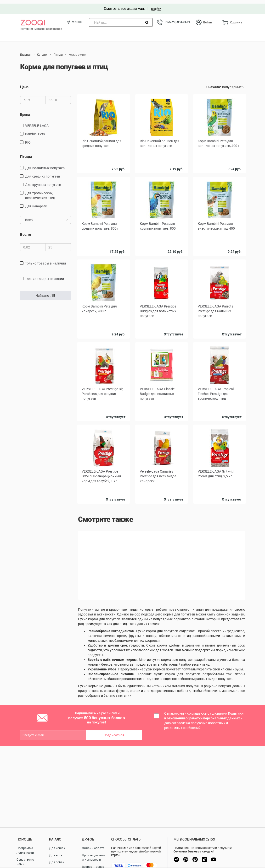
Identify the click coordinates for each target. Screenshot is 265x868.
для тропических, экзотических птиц (40, 192)
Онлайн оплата (93, 848)
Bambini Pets (35, 130)
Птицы (26, 153)
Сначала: (214, 84)
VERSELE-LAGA (37, 122)
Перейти (155, 5)
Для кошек (57, 848)
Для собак (57, 862)
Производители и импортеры (93, 857)
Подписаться (114, 731)
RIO (28, 139)
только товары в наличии (45, 260)
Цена (24, 84)
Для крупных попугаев (43, 181)
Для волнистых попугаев (45, 164)
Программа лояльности (25, 850)
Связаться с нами (25, 862)
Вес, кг (26, 231)
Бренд (25, 111)
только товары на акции (45, 275)
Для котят (56, 855)
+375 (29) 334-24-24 (177, 19)
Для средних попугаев (43, 173)
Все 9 (47, 216)
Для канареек (36, 203)
